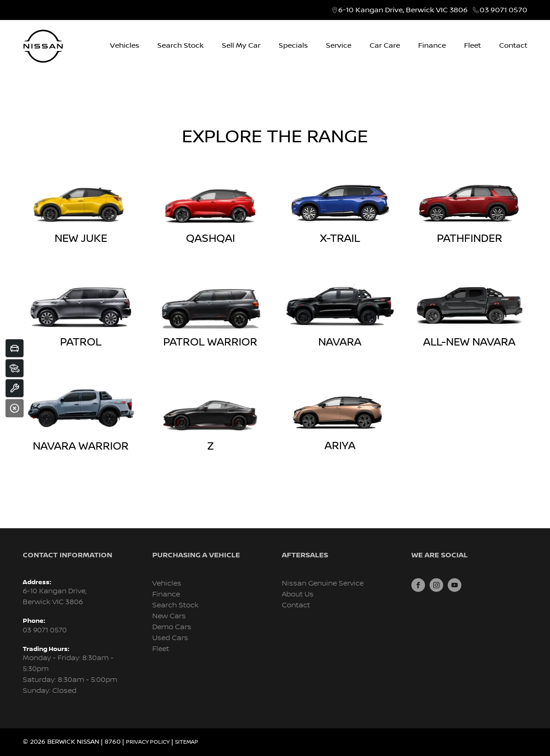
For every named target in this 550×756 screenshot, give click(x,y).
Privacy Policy (148, 742)
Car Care (385, 45)
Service (339, 45)
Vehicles (125, 45)
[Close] (15, 408)
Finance (432, 45)
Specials (293, 45)
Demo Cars (172, 627)
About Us (298, 594)
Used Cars (170, 638)
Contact (513, 45)
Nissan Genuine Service (323, 583)
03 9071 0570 (503, 10)
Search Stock (180, 45)
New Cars (169, 616)
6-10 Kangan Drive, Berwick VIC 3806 (403, 10)
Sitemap (187, 742)
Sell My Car (241, 45)
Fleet (472, 45)
